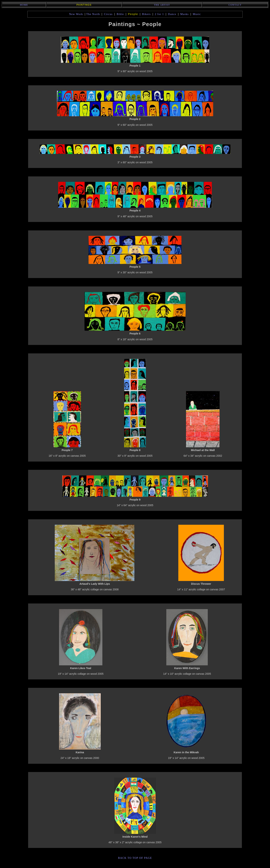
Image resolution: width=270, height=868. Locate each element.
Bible (120, 14)
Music (197, 14)
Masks (185, 14)
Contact (235, 5)
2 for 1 (159, 14)
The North (93, 14)
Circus (108, 14)
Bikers (146, 14)
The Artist (162, 5)
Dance (172, 14)
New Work (76, 14)
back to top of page (135, 858)
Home (24, 5)
